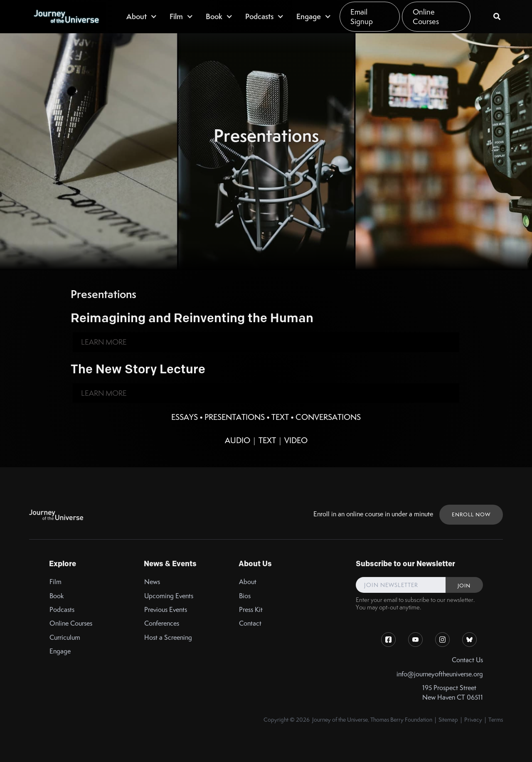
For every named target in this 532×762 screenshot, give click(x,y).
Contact (250, 623)
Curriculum (65, 637)
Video (296, 440)
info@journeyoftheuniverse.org (440, 674)
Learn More (104, 342)
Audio (238, 440)
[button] (142, 16)
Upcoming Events (169, 596)
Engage (60, 651)
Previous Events (166, 610)
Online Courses (426, 17)
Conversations (328, 417)
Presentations (235, 417)
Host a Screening (168, 637)
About (248, 582)
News (152, 582)
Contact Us (467, 660)
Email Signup (362, 17)
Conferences (162, 623)
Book (57, 596)
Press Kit (251, 610)
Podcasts (62, 610)
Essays (185, 417)
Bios (245, 596)
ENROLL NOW (471, 514)
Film (55, 582)
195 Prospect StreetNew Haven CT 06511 (453, 693)
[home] (66, 17)
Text (280, 417)
